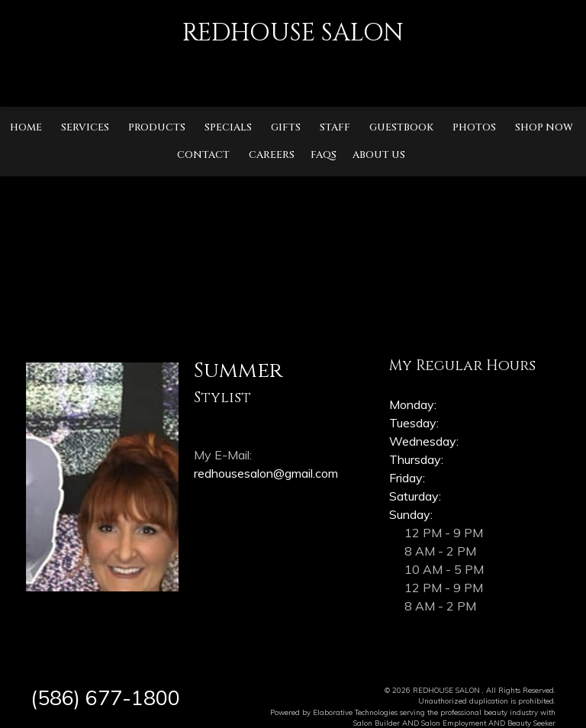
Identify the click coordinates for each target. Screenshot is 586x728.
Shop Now (544, 127)
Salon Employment (454, 723)
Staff (335, 127)
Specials (228, 127)
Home (26, 127)
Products (157, 127)
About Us (379, 155)
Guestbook (401, 127)
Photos (474, 127)
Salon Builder (377, 723)
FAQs (324, 155)
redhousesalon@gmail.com (266, 473)
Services (85, 127)
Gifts (286, 127)
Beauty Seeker (531, 723)
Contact (203, 155)
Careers (272, 155)
